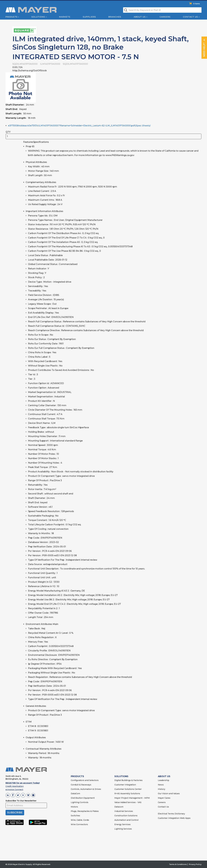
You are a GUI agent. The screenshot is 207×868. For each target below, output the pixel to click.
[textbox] (162, 10)
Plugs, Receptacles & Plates (85, 811)
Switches (75, 816)
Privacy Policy (195, 864)
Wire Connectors (79, 824)
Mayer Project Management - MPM (132, 798)
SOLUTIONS (121, 776)
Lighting (75, 802)
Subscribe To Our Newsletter (21, 801)
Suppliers (89, 17)
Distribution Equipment (83, 798)
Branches (115, 17)
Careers (165, 17)
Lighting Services (123, 829)
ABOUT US (164, 776)
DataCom (75, 794)
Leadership (164, 780)
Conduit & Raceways (81, 785)
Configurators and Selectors (85, 780)
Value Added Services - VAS (128, 802)
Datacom (119, 807)
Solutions (38, 17)
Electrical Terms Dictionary (171, 814)
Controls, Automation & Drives (86, 789)
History (162, 789)
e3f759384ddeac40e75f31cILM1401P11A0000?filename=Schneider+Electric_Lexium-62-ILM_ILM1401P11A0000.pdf (79, 126)
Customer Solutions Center (128, 789)
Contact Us (190, 17)
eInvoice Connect (14, 790)
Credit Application (15, 786)
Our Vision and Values (169, 794)
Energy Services (122, 824)
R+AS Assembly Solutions (127, 794)
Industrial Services (124, 811)
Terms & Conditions (178, 864)
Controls (84, 802)
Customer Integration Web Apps (174, 818)
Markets (65, 17)
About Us (140, 17)
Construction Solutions (126, 816)
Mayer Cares (164, 798)
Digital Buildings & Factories (128, 780)
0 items (197, 4)
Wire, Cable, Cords (80, 820)
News (161, 785)
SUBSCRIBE (15, 813)
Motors (74, 807)
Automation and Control (126, 820)
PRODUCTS (77, 776)
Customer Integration (125, 785)
